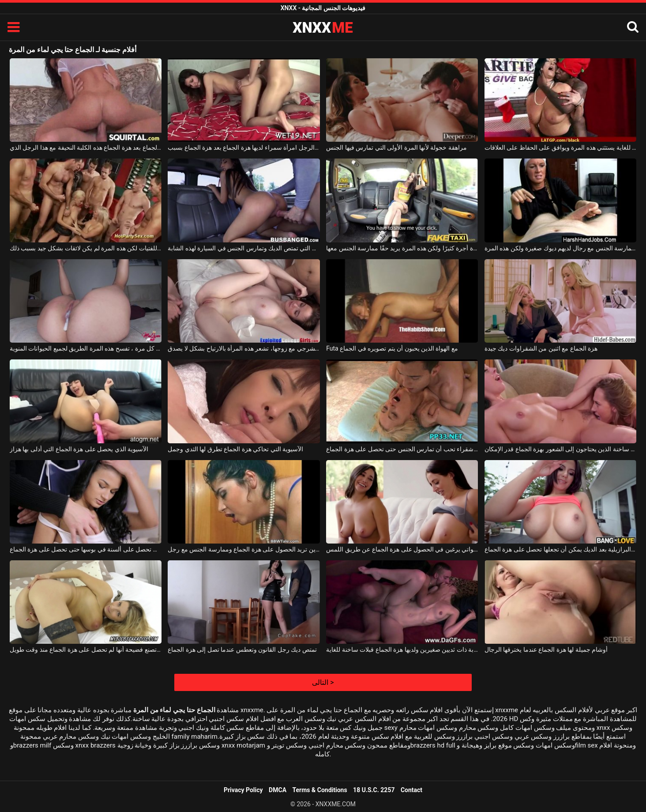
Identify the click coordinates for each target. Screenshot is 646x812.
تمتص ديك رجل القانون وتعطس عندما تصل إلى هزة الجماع (242, 650)
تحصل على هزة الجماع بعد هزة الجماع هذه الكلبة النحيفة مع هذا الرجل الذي (86, 147)
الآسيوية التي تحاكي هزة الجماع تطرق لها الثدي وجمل (235, 449)
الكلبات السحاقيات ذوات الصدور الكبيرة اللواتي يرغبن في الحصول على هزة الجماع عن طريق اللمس (402, 549)
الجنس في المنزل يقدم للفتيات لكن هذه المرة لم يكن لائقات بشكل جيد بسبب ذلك (86, 248)
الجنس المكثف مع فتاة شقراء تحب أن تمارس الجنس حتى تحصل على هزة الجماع (402, 449)
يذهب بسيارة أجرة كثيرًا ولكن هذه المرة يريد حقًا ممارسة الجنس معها (402, 248)
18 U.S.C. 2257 (374, 790)
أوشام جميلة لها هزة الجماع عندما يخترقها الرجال (546, 650)
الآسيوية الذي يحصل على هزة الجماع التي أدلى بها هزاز (79, 449)
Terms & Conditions (320, 790)
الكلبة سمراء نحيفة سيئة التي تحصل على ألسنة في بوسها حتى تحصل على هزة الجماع (86, 549)
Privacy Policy (243, 790)
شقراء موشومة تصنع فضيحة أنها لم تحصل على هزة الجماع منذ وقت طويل (86, 650)
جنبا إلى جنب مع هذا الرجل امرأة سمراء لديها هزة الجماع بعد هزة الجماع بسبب (244, 147)
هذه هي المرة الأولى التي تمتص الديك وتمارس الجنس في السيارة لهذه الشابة (244, 248)
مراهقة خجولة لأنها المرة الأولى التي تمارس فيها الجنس (396, 147)
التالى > (323, 682)
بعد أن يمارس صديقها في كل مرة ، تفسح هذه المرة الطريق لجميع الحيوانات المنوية (86, 348)
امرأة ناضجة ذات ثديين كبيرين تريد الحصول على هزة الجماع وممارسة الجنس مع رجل (244, 549)
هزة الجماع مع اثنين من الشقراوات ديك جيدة (541, 348)
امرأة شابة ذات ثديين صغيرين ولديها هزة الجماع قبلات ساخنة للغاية (402, 650)
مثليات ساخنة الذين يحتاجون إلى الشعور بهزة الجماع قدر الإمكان (560, 449)
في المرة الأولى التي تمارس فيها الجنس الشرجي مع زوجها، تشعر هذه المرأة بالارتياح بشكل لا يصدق (244, 348)
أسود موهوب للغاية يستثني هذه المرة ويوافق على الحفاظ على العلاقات (560, 147)
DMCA (278, 790)
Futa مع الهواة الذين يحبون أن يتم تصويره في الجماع (392, 348)
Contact (411, 790)
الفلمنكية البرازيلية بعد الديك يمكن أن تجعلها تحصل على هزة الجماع (560, 549)
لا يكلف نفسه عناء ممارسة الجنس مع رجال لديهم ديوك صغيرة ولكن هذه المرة (560, 248)
